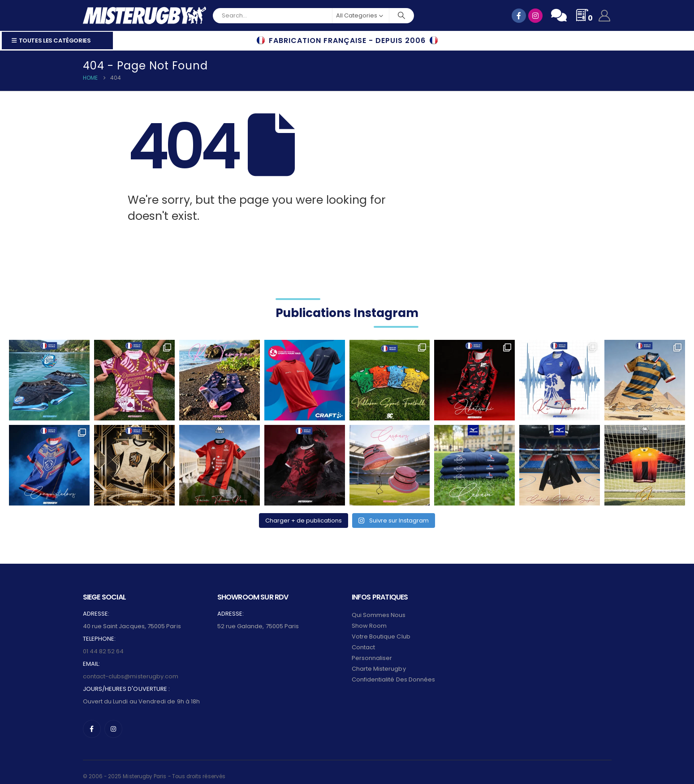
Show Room (369, 618)
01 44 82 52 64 (103, 644)
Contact (363, 640)
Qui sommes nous (379, 607)
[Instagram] (113, 721)
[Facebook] (92, 721)
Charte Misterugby (379, 661)
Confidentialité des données (394, 672)
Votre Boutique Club (381, 629)
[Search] (402, 16)
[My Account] (604, 16)
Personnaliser (372, 650)
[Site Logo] (144, 15)
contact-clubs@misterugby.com (131, 669)
